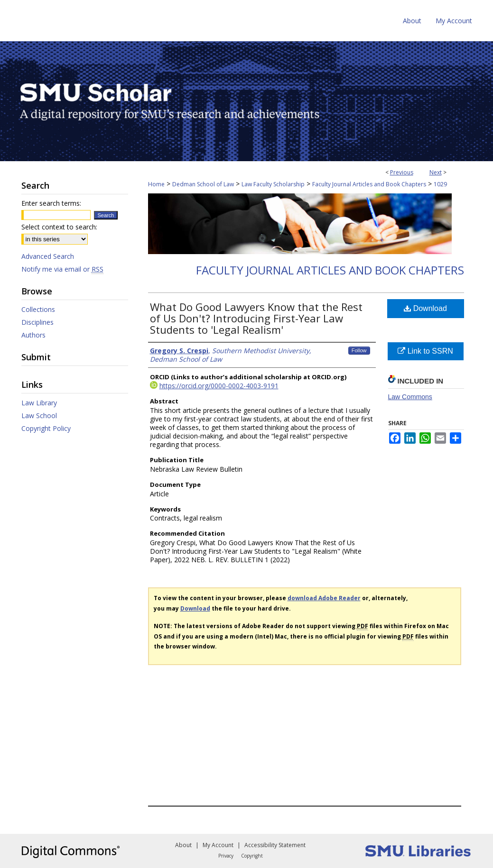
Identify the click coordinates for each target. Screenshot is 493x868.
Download (425, 308)
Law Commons (410, 397)
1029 (440, 184)
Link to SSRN (425, 351)
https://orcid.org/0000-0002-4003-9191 (219, 386)
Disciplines (37, 322)
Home (156, 184)
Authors (33, 335)
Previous (402, 172)
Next (436, 172)
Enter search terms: (51, 203)
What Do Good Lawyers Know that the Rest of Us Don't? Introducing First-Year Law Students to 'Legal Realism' (256, 318)
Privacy (226, 856)
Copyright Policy (46, 428)
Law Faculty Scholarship (273, 184)
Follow (359, 350)
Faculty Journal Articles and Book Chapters (369, 184)
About (183, 845)
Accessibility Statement (275, 845)
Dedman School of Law (203, 184)
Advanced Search (48, 256)
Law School (39, 416)
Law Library (39, 403)
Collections (38, 309)
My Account (218, 845)
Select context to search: (59, 227)
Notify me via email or (62, 269)
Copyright (252, 856)
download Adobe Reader (324, 598)
